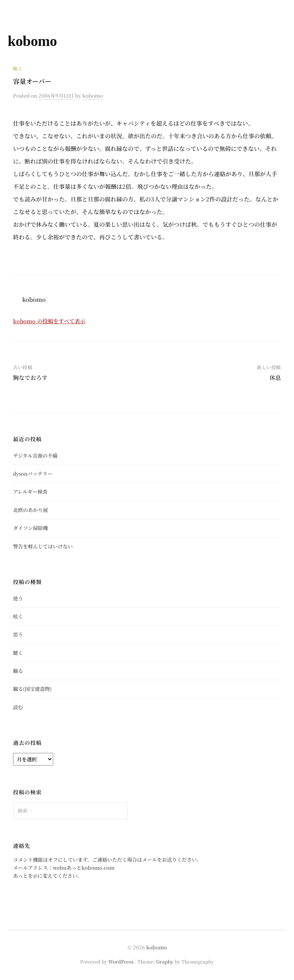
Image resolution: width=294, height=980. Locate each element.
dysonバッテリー (33, 474)
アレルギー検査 (30, 492)
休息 (275, 377)
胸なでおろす (30, 377)
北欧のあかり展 (30, 510)
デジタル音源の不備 (35, 456)
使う (18, 598)
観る (18, 671)
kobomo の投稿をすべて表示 (49, 321)
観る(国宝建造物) (32, 689)
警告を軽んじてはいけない (43, 546)
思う (18, 634)
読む (18, 707)
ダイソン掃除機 (30, 528)
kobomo (32, 41)
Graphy (165, 961)
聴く (18, 653)
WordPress (121, 961)
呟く (18, 68)
